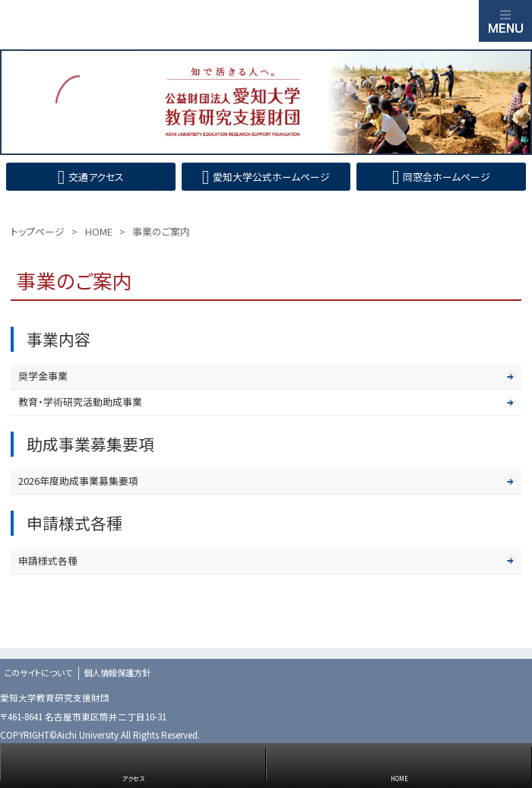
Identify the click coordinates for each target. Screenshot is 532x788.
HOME (399, 779)
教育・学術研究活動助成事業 (80, 402)
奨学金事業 (43, 376)
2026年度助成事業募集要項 (78, 481)
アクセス (133, 779)
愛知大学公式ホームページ (271, 177)
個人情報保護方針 (117, 672)
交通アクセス (96, 177)
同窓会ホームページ (446, 177)
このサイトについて (38, 672)
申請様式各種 (48, 560)
